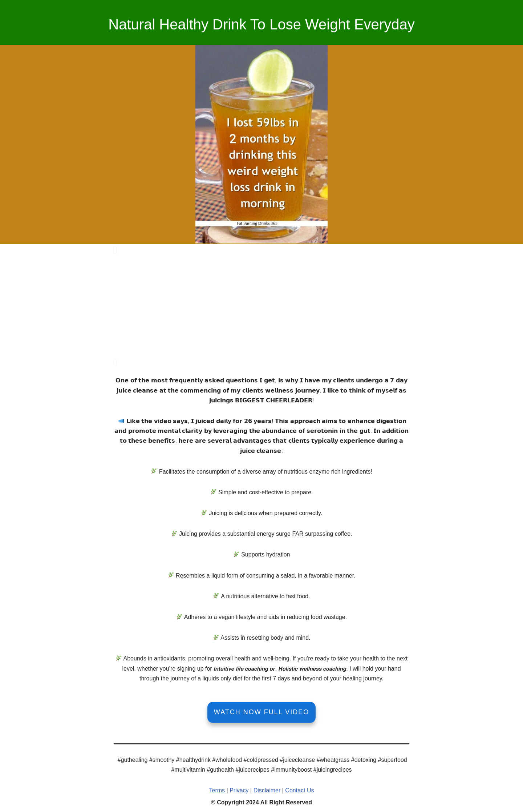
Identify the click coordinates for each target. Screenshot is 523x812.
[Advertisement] (261, 305)
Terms (217, 789)
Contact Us (299, 789)
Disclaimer (267, 789)
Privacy (239, 789)
